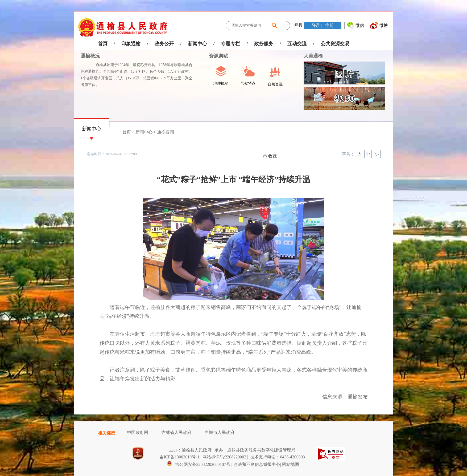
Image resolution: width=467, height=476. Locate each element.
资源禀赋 (216, 56)
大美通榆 (313, 56)
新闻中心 (197, 44)
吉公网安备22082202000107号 (199, 464)
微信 (360, 25)
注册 (329, 25)
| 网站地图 (290, 464)
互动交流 (297, 44)
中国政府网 (138, 432)
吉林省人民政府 (176, 432)
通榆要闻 (166, 132)
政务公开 (164, 44)
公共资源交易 (335, 44)
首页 (103, 44)
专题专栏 (230, 44)
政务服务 (264, 44)
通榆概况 (90, 56)
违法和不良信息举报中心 (257, 464)
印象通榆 (131, 44)
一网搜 (296, 25)
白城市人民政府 (220, 432)
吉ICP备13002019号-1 (179, 457)
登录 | (317, 25)
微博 (384, 25)
